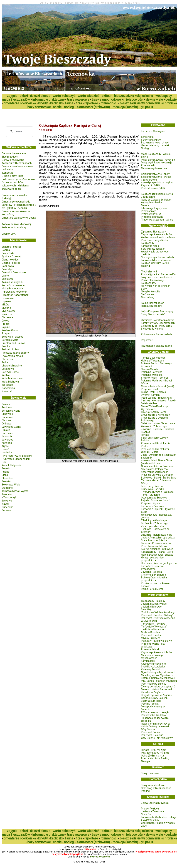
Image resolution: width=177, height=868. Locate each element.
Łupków (6, 301)
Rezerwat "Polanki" (152, 735)
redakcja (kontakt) (125, 107)
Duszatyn (7, 269)
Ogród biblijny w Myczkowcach (158, 672)
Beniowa (7, 408)
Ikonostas (8, 173)
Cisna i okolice (10, 260)
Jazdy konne (148, 197)
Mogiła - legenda (13, 289)
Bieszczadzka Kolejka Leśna (157, 194)
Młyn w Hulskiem (151, 638)
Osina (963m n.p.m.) (152, 756)
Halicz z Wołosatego (153, 361)
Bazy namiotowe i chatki (155, 143)
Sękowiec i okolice (12, 337)
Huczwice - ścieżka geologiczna (159, 563)
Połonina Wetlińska (152, 375)
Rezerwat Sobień (151, 732)
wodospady (164, 96)
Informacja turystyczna (154, 208)
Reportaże (147, 340)
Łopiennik (147, 458)
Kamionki (7, 443)
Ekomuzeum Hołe (151, 701)
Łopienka (7, 452)
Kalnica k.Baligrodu (13, 282)
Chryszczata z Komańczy (155, 415)
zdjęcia (12, 96)
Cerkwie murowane (13, 160)
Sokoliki (6, 481)
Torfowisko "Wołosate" (154, 627)
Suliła (144, 512)
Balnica (6, 404)
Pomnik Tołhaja (150, 704)
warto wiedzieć (88, 96)
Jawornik (7, 436)
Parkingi (146, 791)
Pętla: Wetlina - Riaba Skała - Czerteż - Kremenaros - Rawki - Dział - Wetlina (159, 401)
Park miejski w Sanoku (154, 684)
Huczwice (7, 433)
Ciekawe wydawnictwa (154, 168)
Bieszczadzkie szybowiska (156, 260)
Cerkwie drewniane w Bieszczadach (14, 155)
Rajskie (6, 327)
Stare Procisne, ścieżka (154, 540)
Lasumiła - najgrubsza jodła (157, 535)
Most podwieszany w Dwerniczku (153, 708)
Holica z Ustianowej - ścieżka (157, 555)
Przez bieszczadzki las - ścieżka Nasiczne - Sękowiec (157, 548)
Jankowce (8, 279)
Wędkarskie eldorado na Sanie (158, 237)
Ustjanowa (8, 369)
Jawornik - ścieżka (151, 572)
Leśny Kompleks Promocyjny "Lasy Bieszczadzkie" (157, 313)
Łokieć (5, 449)
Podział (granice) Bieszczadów (159, 274)
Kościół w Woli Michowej (16, 224)
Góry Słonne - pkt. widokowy (157, 738)
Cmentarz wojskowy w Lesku (19, 218)
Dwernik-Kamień (150, 395)
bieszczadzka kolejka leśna (133, 96)
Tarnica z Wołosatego (153, 358)
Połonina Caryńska (152, 372)
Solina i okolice (10, 350)
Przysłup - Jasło (150, 389)
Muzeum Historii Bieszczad (156, 689)
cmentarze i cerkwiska (20, 103)
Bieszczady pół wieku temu (157, 326)
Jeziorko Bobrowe (151, 607)
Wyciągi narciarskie (152, 203)
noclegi (69, 107)
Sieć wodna (148, 294)
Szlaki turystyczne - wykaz (156, 177)
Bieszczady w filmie (152, 329)
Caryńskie (7, 417)
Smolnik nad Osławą (13, 343)
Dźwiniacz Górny (11, 427)
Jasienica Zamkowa (152, 811)
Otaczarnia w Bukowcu (154, 498)
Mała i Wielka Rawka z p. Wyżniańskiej (155, 408)
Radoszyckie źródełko (153, 715)
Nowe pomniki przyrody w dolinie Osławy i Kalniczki (156, 725)
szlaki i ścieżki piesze (35, 96)
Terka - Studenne (151, 495)
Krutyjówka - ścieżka (153, 489)
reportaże (91, 103)
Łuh (4, 462)
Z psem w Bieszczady (153, 232)
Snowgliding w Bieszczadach (157, 257)
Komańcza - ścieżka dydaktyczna (152, 568)
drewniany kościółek (15, 292)
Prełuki (6, 324)
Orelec (5, 321)
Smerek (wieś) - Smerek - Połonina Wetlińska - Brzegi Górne (156, 381)
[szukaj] (19, 132)
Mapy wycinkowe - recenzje (157, 163)
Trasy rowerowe (150, 773)
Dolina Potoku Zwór (152, 589)
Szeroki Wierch (149, 369)
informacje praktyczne (48, 99)
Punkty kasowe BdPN (153, 188)
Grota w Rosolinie (151, 632)
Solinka (6, 346)
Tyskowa (7, 501)
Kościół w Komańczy (14, 227)
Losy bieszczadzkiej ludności (157, 277)
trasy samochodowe (106, 99)
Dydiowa (7, 424)
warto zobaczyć (64, 96)
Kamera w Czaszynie (153, 131)
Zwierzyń (7, 391)
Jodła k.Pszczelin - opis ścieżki (158, 538)
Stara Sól (146, 814)
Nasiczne (7, 314)
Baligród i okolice (12, 247)
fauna (69, 103)
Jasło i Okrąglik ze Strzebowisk (159, 455)
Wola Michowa (10, 382)
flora (79, 103)
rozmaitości (109, 103)
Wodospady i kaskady (153, 601)
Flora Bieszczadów (152, 306)
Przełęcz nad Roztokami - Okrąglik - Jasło (156, 451)
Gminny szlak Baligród (153, 575)
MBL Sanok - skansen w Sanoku (159, 681)
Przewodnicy (148, 211)
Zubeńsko (8, 507)
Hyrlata (145, 435)
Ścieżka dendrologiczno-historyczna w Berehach (155, 470)
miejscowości (133, 99)
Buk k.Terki (8, 253)
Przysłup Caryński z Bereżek (157, 475)
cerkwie (171, 99)
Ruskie (5, 472)
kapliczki (56, 103)
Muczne (6, 308)
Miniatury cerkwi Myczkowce (157, 675)
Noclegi (145, 148)
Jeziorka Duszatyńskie (154, 604)
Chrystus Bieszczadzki (17, 459)
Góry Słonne (148, 729)
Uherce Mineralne (12, 366)
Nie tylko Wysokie (151, 292)
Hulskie (6, 430)
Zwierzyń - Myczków (153, 526)
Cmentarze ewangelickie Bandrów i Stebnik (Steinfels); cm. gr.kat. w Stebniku (19, 205)
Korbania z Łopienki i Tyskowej (158, 509)
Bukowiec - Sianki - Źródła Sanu (159, 478)
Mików (5, 305)
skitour (107, 96)
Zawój (5, 504)
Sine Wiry (146, 609)
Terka (5, 362)
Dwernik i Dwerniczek (14, 272)
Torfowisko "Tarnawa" (154, 624)
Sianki (5, 475)
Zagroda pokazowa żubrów (157, 234)
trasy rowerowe (78, 99)
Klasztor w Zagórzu (152, 692)
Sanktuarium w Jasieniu (155, 698)
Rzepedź (7, 333)
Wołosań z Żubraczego (154, 426)
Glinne (5, 276)
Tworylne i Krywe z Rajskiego (157, 492)
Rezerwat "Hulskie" (152, 635)
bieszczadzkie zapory (16, 353)
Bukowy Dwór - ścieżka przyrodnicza (154, 579)
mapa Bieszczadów (16, 99)
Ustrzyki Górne (10, 372)
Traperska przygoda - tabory (157, 220)
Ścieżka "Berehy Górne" (154, 412)
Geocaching (148, 297)
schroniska (169, 103)
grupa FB (147, 107)
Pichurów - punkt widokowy (156, 641)
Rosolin (6, 469)
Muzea (145, 205)
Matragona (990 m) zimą (155, 753)
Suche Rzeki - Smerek (153, 392)
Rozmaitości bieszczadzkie (157, 346)
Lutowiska (8, 298)
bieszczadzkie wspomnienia (140, 103)
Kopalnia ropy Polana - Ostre (157, 552)
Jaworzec (7, 440)
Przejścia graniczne (152, 217)
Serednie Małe (10, 340)
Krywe (5, 446)
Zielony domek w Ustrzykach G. (159, 687)
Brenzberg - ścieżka (152, 486)
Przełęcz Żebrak (150, 649)
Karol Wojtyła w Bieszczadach (158, 323)
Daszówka (8, 266)
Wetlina (6, 375)
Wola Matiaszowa (12, 378)
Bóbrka (6, 250)
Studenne (7, 488)
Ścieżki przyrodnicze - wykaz (157, 183)
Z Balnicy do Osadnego (154, 520)
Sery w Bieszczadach (153, 249)
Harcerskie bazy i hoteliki (155, 145)
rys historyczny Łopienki (18, 456)
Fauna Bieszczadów (152, 303)
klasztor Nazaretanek (16, 295)
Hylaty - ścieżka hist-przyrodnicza (153, 559)
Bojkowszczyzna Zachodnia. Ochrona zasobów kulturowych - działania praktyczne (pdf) (18, 184)
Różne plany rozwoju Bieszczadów (153, 282)
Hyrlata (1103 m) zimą (154, 750)
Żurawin (6, 510)
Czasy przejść (149, 180)
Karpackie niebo (150, 246)
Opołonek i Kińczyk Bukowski (157, 466)
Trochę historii (149, 272)
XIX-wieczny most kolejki (155, 712)
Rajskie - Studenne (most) (156, 500)
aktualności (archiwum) (93, 107)
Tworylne (7, 494)
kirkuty (43, 103)
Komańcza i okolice (13, 285)
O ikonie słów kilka (12, 176)
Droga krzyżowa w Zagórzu (157, 695)
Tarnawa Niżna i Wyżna (15, 491)
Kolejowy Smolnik (151, 669)
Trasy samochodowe (153, 785)
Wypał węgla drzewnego (155, 252)
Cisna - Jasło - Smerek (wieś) (158, 386)
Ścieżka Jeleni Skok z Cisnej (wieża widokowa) (157, 462)
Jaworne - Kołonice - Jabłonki (158, 429)
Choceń (6, 420)
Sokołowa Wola (11, 485)
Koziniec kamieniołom (153, 664)
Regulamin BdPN (151, 185)
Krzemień (147, 366)
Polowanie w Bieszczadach (156, 334)
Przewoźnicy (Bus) (152, 214)
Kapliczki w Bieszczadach (17, 163)
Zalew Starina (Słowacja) (155, 803)
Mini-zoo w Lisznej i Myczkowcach (152, 657)
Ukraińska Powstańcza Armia (158, 320)
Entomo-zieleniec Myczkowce (158, 678)
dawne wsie (154, 99)
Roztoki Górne (10, 330)
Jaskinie (146, 254)
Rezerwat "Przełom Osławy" (157, 615)
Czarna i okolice (11, 263)
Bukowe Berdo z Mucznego (157, 363)
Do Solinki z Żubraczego (155, 523)
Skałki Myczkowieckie (153, 667)
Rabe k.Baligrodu (11, 465)
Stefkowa (7, 359)
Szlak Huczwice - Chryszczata (158, 423)
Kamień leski (148, 661)
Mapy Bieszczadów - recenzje (158, 160)
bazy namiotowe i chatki (44, 107)
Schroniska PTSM (151, 140)
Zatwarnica (8, 388)
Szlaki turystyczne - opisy (155, 174)
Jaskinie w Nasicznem (154, 629)
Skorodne (7, 478)
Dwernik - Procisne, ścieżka (156, 543)
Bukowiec (7, 414)
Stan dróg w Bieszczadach (156, 788)
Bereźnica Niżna (11, 411)
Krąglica (146, 432)
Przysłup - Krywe (151, 503)
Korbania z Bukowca (153, 506)
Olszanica (7, 317)
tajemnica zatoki (13, 356)
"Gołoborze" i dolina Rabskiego (158, 612)
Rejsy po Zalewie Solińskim (156, 200)
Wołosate (7, 385)
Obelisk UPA (9, 234)
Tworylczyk (10, 497)
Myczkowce (9, 311)
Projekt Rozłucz (150, 809)
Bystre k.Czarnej (11, 256)
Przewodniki (148, 165)
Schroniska (147, 137)
